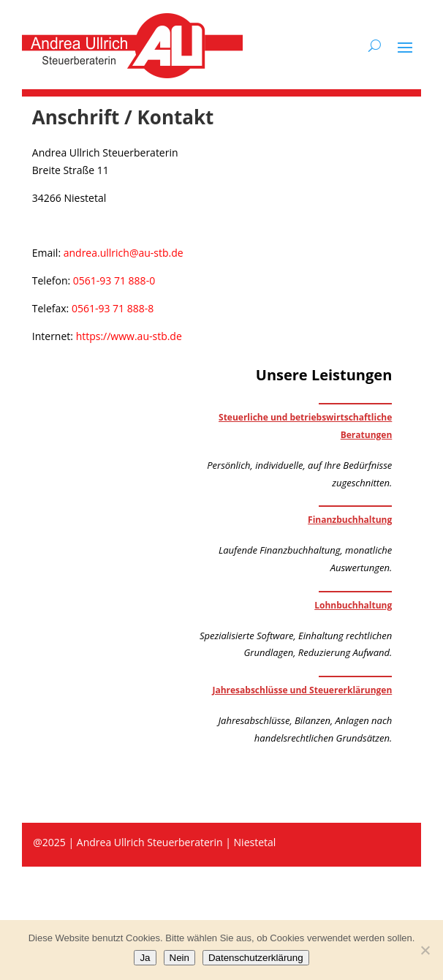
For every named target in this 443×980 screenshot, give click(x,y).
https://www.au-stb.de (129, 336)
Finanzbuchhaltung (350, 520)
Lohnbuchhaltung (353, 605)
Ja (145, 958)
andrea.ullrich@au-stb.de (124, 253)
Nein (179, 958)
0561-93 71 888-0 (114, 280)
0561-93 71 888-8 (113, 308)
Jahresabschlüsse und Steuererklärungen (302, 690)
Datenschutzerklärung (256, 958)
